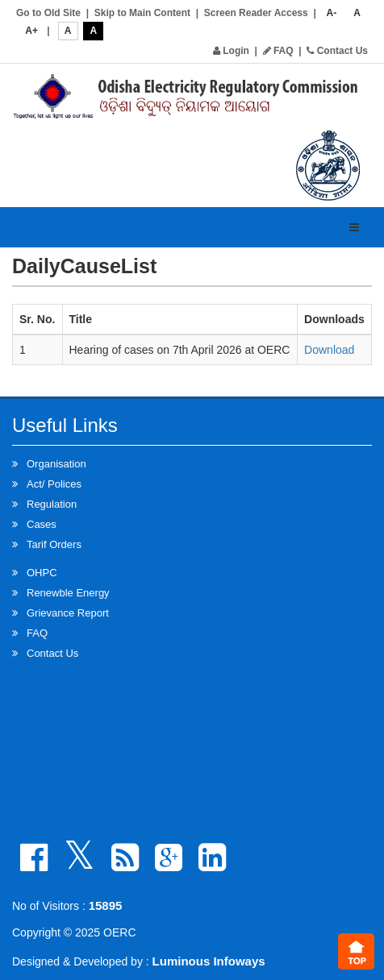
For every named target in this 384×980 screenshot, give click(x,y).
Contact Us (337, 51)
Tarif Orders (54, 544)
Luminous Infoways (209, 961)
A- (332, 13)
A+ (31, 31)
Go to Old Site (48, 13)
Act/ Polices (54, 484)
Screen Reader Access (256, 13)
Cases (42, 524)
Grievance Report (68, 613)
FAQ (278, 51)
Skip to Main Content (142, 13)
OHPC (42, 573)
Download (329, 350)
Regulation (52, 504)
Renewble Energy (68, 593)
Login (231, 51)
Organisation (56, 464)
